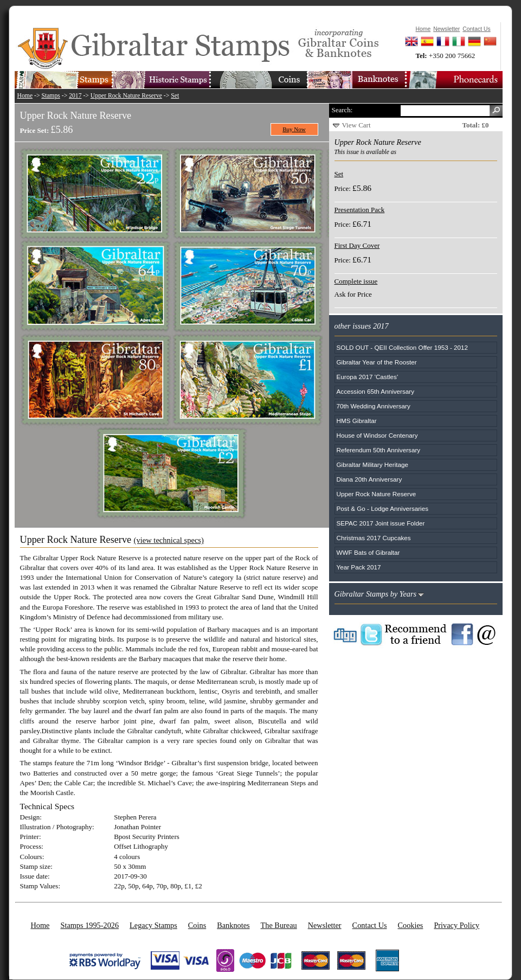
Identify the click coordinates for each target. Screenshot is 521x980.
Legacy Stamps (153, 925)
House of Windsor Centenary (377, 435)
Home (25, 96)
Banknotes (233, 925)
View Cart (356, 125)
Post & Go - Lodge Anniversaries (383, 508)
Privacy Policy (456, 925)
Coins (197, 925)
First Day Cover (357, 245)
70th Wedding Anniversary (374, 406)
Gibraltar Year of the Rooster (377, 362)
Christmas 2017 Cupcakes (374, 538)
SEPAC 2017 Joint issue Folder (381, 523)
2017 (75, 96)
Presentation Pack (360, 210)
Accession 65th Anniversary (376, 391)
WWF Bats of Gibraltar (368, 552)
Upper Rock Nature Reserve (126, 96)
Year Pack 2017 (359, 567)
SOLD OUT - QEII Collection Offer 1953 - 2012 (403, 347)
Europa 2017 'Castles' (368, 377)
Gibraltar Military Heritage (373, 465)
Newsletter (325, 925)
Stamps (50, 96)
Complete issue (356, 281)
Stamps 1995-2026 (89, 925)
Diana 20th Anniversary (369, 479)
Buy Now (294, 129)
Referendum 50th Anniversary (379, 450)
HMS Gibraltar (357, 421)
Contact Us (370, 925)
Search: (342, 110)
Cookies (411, 925)
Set (175, 96)
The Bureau (279, 925)
